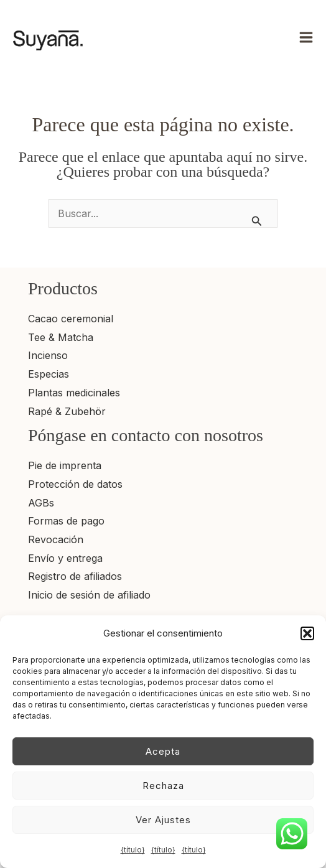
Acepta (163, 751)
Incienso (48, 355)
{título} (133, 850)
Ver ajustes (163, 820)
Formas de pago (66, 521)
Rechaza (163, 786)
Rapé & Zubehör (67, 411)
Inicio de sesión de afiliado (89, 595)
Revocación (56, 539)
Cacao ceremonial (71, 319)
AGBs (41, 503)
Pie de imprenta (65, 465)
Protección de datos (75, 484)
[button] (307, 633)
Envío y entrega (65, 558)
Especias (49, 374)
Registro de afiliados (75, 576)
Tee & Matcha (61, 337)
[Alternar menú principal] (306, 37)
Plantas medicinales (74, 393)
